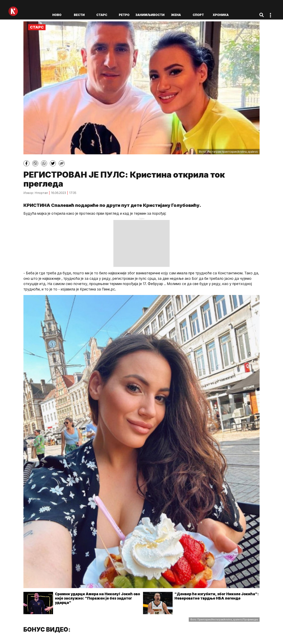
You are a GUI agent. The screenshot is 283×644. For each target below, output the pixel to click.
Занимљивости (150, 15)
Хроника (221, 15)
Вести (79, 15)
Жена (176, 15)
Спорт (198, 15)
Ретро (124, 15)
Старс (102, 15)
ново (57, 15)
